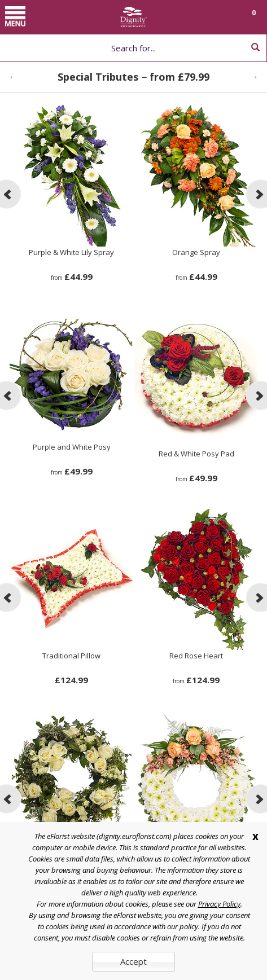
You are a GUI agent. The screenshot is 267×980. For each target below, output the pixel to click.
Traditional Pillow (71, 656)
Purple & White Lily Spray (71, 252)
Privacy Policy (219, 904)
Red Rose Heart (196, 656)
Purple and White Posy (72, 447)
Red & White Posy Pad (196, 454)
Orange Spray (196, 252)
